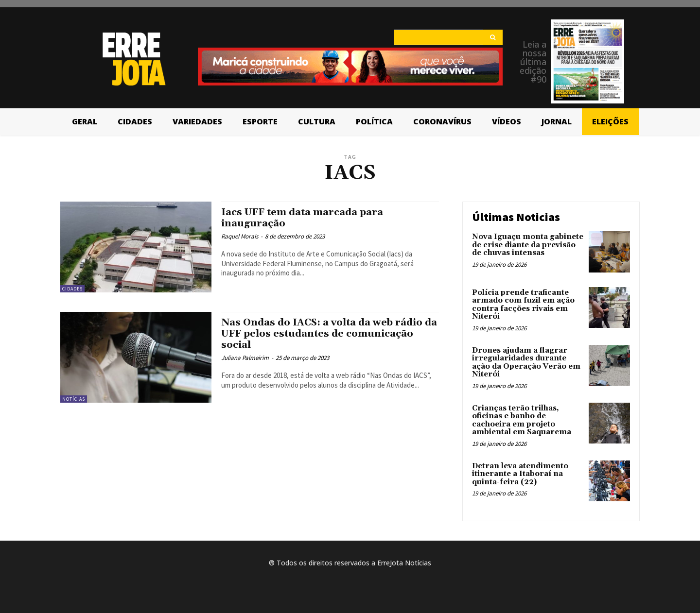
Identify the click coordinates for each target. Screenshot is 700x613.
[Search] (493, 37)
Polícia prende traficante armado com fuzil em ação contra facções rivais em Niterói (523, 305)
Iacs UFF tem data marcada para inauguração (307, 218)
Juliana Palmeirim (245, 358)
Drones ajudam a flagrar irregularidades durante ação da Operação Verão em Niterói (526, 363)
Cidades (72, 289)
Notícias (74, 399)
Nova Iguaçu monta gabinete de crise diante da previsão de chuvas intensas (528, 245)
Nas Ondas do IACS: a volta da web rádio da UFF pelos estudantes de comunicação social (330, 334)
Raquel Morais (240, 236)
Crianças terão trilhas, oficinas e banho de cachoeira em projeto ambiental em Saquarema (522, 420)
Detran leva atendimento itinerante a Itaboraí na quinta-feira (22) (520, 474)
